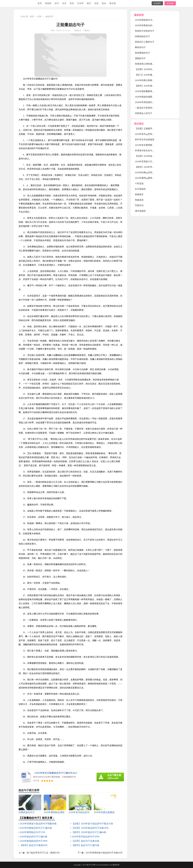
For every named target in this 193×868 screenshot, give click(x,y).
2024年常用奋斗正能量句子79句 (150, 162)
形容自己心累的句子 (145, 42)
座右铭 (112, 3)
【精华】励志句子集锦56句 (34, 845)
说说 (96, 3)
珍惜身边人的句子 (144, 113)
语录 (72, 3)
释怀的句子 (140, 47)
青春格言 (139, 194)
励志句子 (50, 17)
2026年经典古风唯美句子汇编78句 (151, 80)
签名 (104, 3)
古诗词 (80, 3)
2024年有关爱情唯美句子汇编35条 (151, 145)
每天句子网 (91, 865)
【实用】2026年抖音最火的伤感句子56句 (154, 69)
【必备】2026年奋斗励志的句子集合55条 (92, 824)
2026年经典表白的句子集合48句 (150, 25)
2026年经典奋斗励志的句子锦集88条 (38, 824)
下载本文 (86, 30)
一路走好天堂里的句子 (146, 108)
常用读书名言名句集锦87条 (148, 151)
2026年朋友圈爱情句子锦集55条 (150, 91)
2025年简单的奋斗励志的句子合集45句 (104, 853)
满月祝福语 (140, 211)
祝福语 (48, 3)
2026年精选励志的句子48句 (34, 841)
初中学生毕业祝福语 (145, 140)
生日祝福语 (140, 189)
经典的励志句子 (142, 36)
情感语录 (139, 200)
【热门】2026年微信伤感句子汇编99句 (153, 75)
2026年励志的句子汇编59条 (34, 837)
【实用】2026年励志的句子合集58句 (90, 828)
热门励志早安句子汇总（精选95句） (44, 853)
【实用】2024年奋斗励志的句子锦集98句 (154, 156)
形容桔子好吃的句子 (145, 31)
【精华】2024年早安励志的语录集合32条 (154, 167)
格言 (89, 3)
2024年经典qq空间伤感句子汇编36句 (152, 173)
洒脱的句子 (140, 58)
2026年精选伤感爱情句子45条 (149, 97)
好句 (57, 3)
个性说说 (139, 183)
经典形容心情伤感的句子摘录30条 (151, 64)
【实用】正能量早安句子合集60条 (151, 129)
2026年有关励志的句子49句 (85, 837)
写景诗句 (139, 205)
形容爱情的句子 (142, 53)
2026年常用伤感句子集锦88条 (149, 102)
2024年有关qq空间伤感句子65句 (150, 134)
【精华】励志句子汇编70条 (85, 845)
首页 (40, 3)
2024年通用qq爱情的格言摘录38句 (151, 178)
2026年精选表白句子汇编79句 (149, 20)
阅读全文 (78, 30)
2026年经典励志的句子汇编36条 (36, 828)
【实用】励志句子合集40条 (85, 841)
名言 (64, 3)
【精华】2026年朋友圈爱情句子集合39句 (154, 86)
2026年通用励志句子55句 (32, 832)
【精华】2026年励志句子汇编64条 (89, 832)
